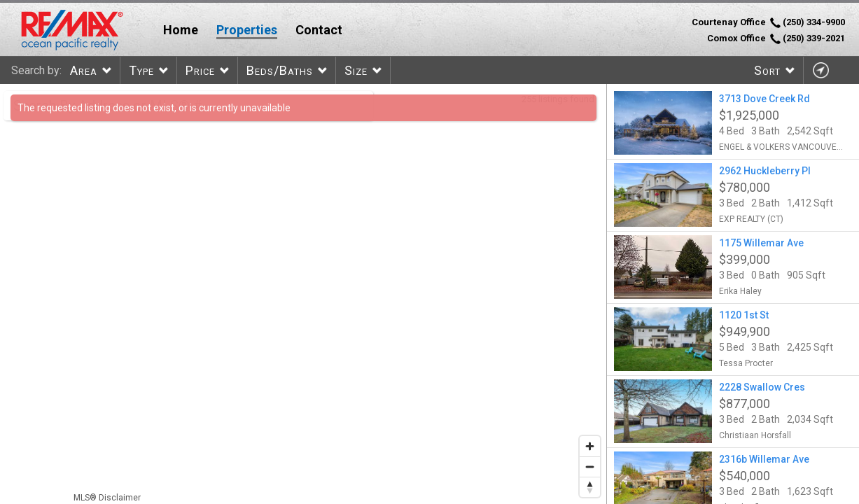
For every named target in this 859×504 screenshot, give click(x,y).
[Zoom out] (590, 467)
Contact (319, 30)
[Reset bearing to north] (590, 487)
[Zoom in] (590, 446)
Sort (767, 70)
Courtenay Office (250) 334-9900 (768, 22)
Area (84, 70)
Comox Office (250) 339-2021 (776, 38)
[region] (303, 294)
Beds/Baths (280, 70)
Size (356, 70)
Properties (247, 30)
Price (200, 70)
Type (141, 70)
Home (181, 30)
